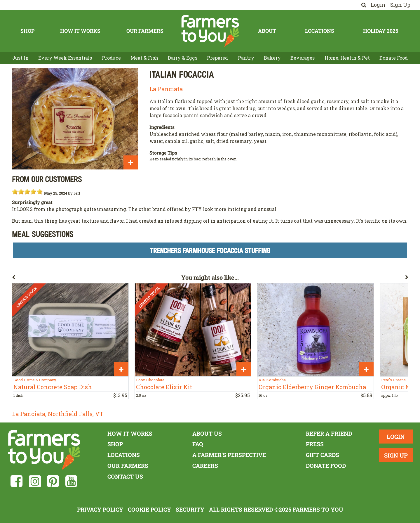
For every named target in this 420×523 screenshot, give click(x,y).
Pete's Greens (393, 380)
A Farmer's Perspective (229, 455)
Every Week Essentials (65, 58)
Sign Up (400, 5)
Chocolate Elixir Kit (164, 387)
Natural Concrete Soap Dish (53, 387)
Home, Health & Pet (347, 58)
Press (315, 444)
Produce (111, 58)
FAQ (198, 444)
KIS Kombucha (272, 380)
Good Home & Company (35, 380)
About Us (207, 433)
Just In (20, 58)
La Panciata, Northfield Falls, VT (58, 414)
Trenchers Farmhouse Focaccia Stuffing (210, 250)
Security (190, 509)
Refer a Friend (329, 433)
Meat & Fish (144, 58)
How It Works (80, 31)
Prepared (217, 58)
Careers (205, 466)
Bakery (272, 58)
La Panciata (166, 89)
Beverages (303, 58)
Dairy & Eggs (183, 58)
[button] (97, 278)
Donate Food (394, 58)
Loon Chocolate (150, 380)
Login (378, 5)
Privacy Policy (100, 509)
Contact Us (125, 476)
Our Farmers (145, 31)
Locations (320, 31)
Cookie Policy (149, 509)
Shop (27, 31)
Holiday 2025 (381, 31)
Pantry (246, 58)
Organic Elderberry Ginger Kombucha (312, 387)
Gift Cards (323, 455)
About (267, 31)
